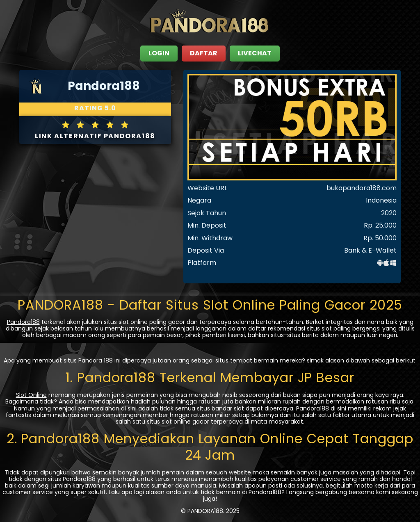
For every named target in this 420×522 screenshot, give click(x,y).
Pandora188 (23, 322)
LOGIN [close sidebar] (159, 53)
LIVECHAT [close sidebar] (255, 53)
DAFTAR (204, 53)
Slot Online (31, 395)
